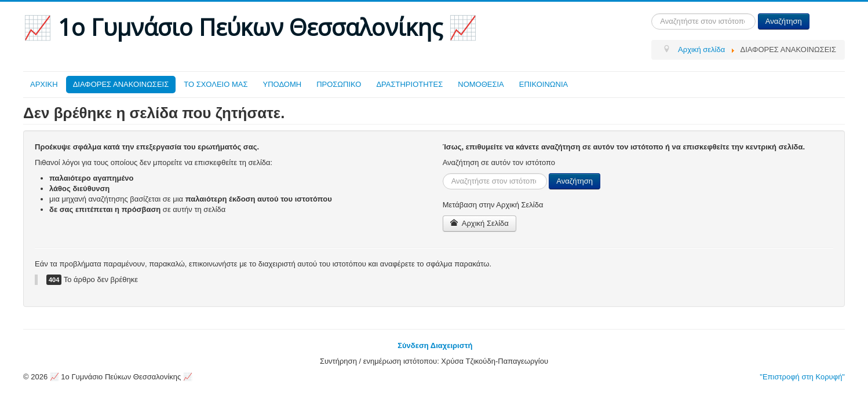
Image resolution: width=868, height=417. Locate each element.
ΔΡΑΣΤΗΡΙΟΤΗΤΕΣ (409, 84)
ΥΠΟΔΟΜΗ (282, 84)
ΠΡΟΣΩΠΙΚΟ (339, 84)
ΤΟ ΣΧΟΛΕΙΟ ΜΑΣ (216, 84)
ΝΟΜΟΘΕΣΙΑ (481, 84)
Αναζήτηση (784, 21)
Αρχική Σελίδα (479, 223)
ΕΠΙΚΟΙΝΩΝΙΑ (544, 84)
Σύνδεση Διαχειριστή (435, 345)
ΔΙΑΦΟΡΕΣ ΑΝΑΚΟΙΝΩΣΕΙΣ (121, 84)
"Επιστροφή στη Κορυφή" (802, 377)
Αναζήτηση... (652, 14)
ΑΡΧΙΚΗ (44, 84)
